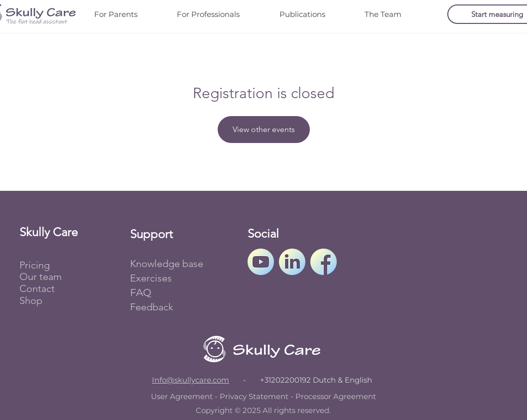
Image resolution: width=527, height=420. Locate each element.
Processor (313, 396)
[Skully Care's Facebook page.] (324, 262)
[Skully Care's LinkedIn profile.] (292, 262)
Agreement (355, 396)
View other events (264, 129)
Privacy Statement (254, 396)
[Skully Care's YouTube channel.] (261, 262)
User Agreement (182, 396)
